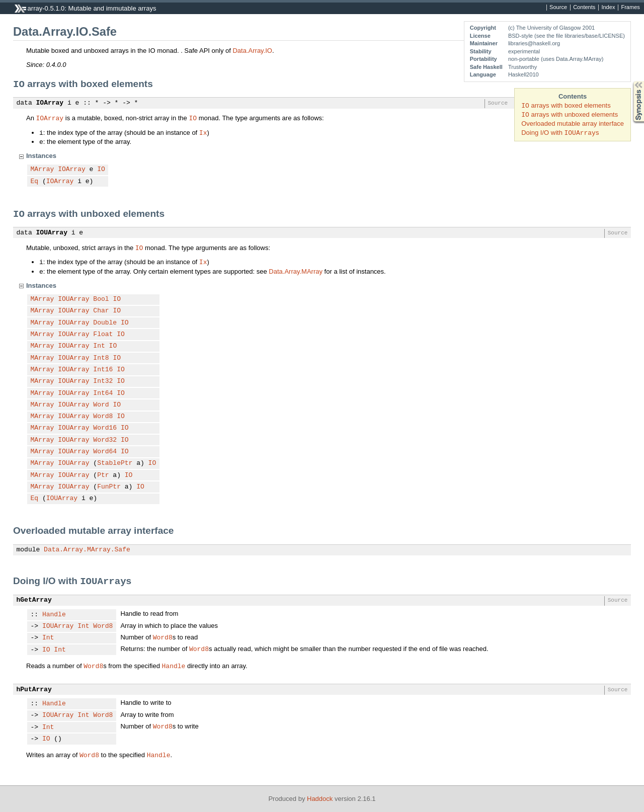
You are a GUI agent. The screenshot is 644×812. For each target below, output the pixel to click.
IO (193, 118)
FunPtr (109, 487)
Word (101, 405)
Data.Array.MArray (296, 271)
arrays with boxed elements (566, 105)
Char (101, 311)
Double (105, 323)
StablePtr (115, 463)
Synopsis (630, 81)
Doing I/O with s (560, 133)
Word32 (105, 440)
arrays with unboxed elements (570, 114)
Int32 (103, 381)
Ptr (103, 475)
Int (99, 346)
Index (608, 8)
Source (558, 8)
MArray (43, 170)
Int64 (103, 393)
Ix (203, 132)
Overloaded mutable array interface (573, 124)
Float (103, 335)
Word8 (103, 417)
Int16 (103, 370)
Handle (54, 615)
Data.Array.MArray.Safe (87, 550)
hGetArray (34, 600)
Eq (35, 182)
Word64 (105, 452)
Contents (584, 8)
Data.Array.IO (252, 51)
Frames (630, 8)
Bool (101, 299)
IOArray (50, 103)
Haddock (320, 799)
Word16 (105, 428)
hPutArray (34, 690)
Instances (41, 156)
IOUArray (52, 233)
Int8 (101, 358)
